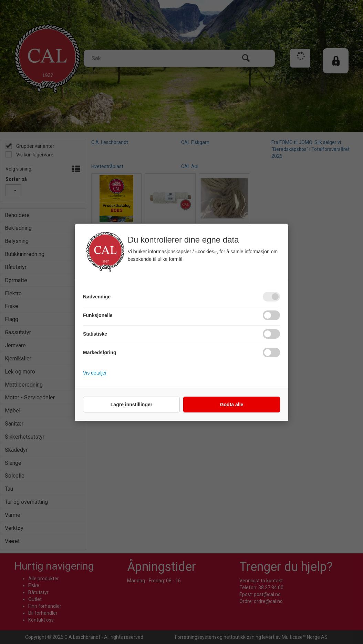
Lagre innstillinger (131, 405)
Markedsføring (100, 352)
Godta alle (232, 405)
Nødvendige (97, 297)
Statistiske (95, 334)
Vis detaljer (95, 373)
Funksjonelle (98, 315)
